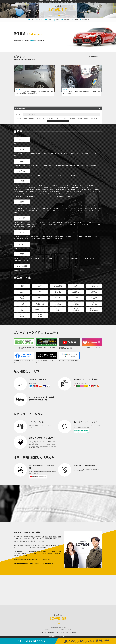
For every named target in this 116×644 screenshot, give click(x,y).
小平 (37, 539)
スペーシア (71, 154)
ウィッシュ (85, 185)
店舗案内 (75, 20)
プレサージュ (31, 210)
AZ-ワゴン (39, 237)
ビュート (16, 249)
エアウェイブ (48, 222)
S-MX (54, 222)
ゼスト (76, 225)
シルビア (26, 208)
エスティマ (60, 187)
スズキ (22, 149)
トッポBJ (86, 258)
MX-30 (15, 237)
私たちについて (85, 20)
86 (91, 192)
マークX (80, 194)
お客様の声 (65, 20)
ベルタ (71, 194)
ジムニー (60, 154)
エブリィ (27, 154)
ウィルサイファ (17, 187)
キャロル (57, 237)
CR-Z (40, 225)
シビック (50, 225)
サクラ (91, 206)
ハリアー (99, 192)
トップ (31, 20)
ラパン (96, 154)
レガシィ (87, 166)
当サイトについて (58, 633)
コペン (31, 175)
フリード (98, 225)
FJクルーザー (68, 187)
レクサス (56, 196)
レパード (91, 210)
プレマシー (27, 239)
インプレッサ (22, 166)
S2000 (58, 222)
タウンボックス (74, 258)
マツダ (22, 232)
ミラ (81, 175)
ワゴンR (16, 156)
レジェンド (34, 227)
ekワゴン (37, 258)
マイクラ (49, 210)
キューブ (74, 206)
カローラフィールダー (35, 190)
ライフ (28, 227)
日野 (17, 539)
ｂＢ (15, 194)
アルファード (54, 185)
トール (48, 175)
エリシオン (85, 222)
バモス (88, 225)
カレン (22, 190)
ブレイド (55, 194)
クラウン (52, 190)
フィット (92, 225)
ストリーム (70, 225)
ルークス (80, 210)
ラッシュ (31, 196)
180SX (15, 213)
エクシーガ (36, 166)
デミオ (90, 237)
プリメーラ (16, 210)
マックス (70, 175)
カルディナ (16, 190)
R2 (17, 166)
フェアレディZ (97, 208)
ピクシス (19, 194)
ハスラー (86, 154)
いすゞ (22, 140)
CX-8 (66, 237)
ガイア (91, 187)
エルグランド (53, 206)
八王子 (21, 539)
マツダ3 (43, 239)
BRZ (71, 166)
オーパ (81, 187)
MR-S (73, 187)
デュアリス (72, 208)
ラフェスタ (70, 210)
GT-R (99, 206)
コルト (62, 258)
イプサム (72, 185)
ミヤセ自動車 (22, 266)
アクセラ (27, 237)
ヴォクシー (46, 187)
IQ (14, 185)
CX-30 (81, 237)
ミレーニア (54, 239)
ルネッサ (86, 210)
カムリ (96, 187)
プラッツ (44, 194)
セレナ (51, 208)
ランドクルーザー (43, 196)
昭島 (43, 537)
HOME (42, 633)
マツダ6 (48, 239)
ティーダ (62, 208)
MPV (44, 237)
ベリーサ (33, 239)
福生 (34, 539)
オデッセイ (92, 222)
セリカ (40, 192)
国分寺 (50, 537)
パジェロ (92, 258)
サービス (39, 20)
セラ (36, 192)
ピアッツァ (16, 144)
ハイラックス (86, 192)
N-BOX (70, 222)
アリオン (35, 185)
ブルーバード (23, 210)
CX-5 (73, 237)
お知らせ (46, 633)
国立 (46, 537)
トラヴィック (65, 166)
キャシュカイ (61, 206)
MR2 (77, 187)
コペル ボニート (17, 270)
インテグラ (36, 222)
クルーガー (58, 190)
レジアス (61, 196)
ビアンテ (94, 237)
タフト (39, 175)
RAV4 (36, 196)
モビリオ (23, 227)
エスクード (21, 154)
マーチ (44, 210)
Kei (55, 154)
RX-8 (19, 237)
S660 (62, 222)
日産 (22, 202)
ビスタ (32, 194)
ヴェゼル (42, 222)
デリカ (81, 258)
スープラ (89, 190)
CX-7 (69, 237)
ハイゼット (54, 175)
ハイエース (78, 192)
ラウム (20, 196)
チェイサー (63, 192)
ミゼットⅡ (76, 175)
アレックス (61, 185)
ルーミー (50, 196)
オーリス (86, 187)
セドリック (46, 208)
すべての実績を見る (94, 57)
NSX (66, 222)
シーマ (15, 208)
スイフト (65, 154)
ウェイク (21, 175)
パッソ (94, 192)
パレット (91, 154)
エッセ (26, 175)
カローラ (27, 190)
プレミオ (61, 194)
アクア (23, 185)
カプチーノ (39, 154)
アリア (22, 206)
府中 (41, 539)
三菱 (22, 254)
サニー (95, 206)
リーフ (75, 210)
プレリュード (17, 227)
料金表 (56, 20)
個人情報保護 (51, 633)
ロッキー (90, 175)
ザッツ (28, 225)
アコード (16, 222)
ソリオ (77, 154)
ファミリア (16, 239)
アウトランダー (24, 258)
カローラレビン (45, 190)
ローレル (96, 210)
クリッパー (80, 206)
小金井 (25, 539)
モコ (59, 210)
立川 (33, 537)
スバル (22, 161)
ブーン (65, 175)
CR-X (36, 225)
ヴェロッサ (40, 187)
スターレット (96, 190)
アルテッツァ (47, 185)
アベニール (16, 206)
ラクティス (25, 196)
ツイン (81, 154)
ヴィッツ (91, 185)
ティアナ (56, 208)
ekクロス (31, 258)
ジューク (20, 208)
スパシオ (16, 192)
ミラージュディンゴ (18, 261)
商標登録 (74, 633)
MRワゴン (32, 154)
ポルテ (75, 194)
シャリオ (67, 258)
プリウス (50, 194)
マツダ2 (38, 239)
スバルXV (55, 166)
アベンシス (29, 185)
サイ (69, 190)
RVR (15, 258)
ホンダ (22, 218)
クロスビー (51, 154)
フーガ (91, 208)
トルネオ (83, 225)
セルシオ (45, 192)
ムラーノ (55, 210)
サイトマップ (69, 633)
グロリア (86, 206)
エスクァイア (53, 187)
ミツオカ (22, 244)
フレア (22, 239)
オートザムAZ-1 (50, 237)
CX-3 (77, 237)
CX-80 (62, 237)
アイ (18, 258)
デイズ (67, 208)
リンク (64, 633)
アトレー (16, 175)
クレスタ (64, 190)
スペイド (32, 192)
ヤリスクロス (96, 194)
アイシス (18, 185)
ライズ (15, 196)
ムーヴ (85, 175)
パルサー (86, 208)
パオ (81, 208)
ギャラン (50, 258)
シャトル (56, 225)
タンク (58, 192)
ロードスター (61, 239)
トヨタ (22, 181)
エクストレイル (45, 206)
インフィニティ (28, 206)
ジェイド (45, 225)
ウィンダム (25, 187)
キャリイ (45, 154)
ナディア (69, 192)
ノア (74, 192)
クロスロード (17, 225)
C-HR (79, 190)
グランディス (56, 258)
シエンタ (84, 190)
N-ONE (74, 222)
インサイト (22, 222)
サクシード (74, 190)
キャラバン (68, 206)
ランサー (26, 261)
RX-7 (23, 237)
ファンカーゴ (38, 194)
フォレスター (76, 166)
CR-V (32, 225)
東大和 (55, 537)
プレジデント (38, 210)
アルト (15, 154)
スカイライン (32, 208)
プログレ (66, 194)
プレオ (82, 166)
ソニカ (35, 175)
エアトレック (43, 258)
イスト (67, 185)
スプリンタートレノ (24, 192)
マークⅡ (85, 194)
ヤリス (90, 194)
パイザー (60, 175)
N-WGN (79, 222)
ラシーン (64, 210)
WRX (60, 166)
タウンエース (52, 192)
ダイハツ (22, 171)
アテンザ (33, 237)
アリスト (40, 185)
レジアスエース (68, 196)
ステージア (39, 208)
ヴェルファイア (32, 187)
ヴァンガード (78, 185)
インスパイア (29, 222)
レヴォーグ (93, 166)
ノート (77, 208)
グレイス (23, 225)
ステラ (50, 166)
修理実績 (48, 20)
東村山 (30, 539)
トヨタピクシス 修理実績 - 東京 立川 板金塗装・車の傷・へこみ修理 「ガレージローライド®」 (58, 1)
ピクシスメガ (26, 194)
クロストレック (43, 166)
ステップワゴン (63, 225)
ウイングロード (37, 206)
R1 (14, 166)
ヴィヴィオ (29, 166)
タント (44, 175)
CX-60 (85, 237)
